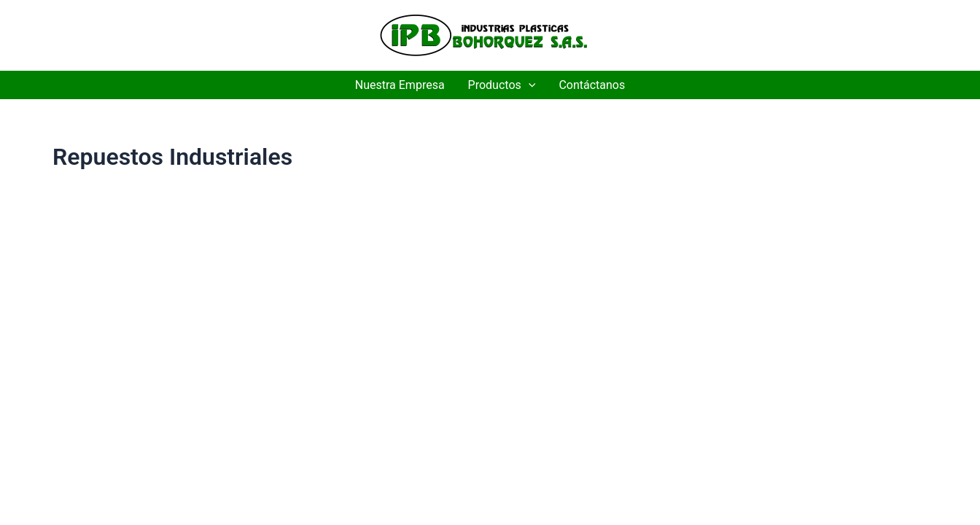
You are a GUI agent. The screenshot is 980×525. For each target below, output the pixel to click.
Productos (502, 85)
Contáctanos (592, 85)
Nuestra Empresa (400, 85)
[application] (529, 85)
